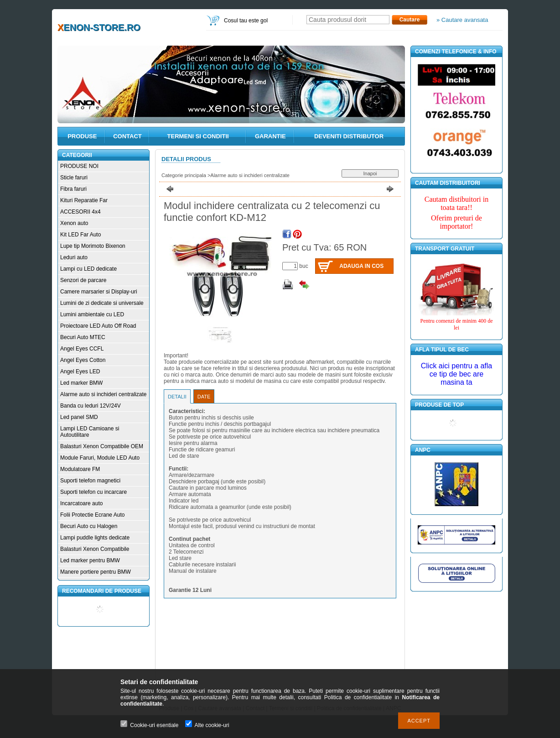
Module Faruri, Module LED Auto (100, 458)
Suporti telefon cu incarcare (93, 492)
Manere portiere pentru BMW (96, 572)
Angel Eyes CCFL (82, 349)
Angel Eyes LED (80, 372)
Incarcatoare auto (81, 503)
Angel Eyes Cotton (83, 360)
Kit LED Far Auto (80, 235)
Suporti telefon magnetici (90, 481)
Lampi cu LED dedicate (88, 269)
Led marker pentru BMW (90, 560)
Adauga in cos (361, 266)
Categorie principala (184, 175)
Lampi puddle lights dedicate (95, 538)
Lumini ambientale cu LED (92, 314)
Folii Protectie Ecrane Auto (92, 515)
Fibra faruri (73, 189)
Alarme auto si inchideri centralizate (103, 394)
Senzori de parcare (83, 280)
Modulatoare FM (80, 469)
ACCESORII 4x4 (80, 212)
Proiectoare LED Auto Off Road (98, 326)
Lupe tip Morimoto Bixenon (93, 246)
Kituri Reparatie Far (84, 200)
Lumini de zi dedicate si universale (102, 303)
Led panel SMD (79, 417)
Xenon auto (74, 223)
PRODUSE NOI (79, 166)
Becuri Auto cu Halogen (89, 526)
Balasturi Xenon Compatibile (95, 549)
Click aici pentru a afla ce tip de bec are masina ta (457, 374)
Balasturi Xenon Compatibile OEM (102, 446)
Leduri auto (74, 257)
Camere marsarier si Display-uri (99, 292)
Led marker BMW (81, 383)
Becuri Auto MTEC (83, 337)
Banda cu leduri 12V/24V (91, 406)
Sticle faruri (74, 178)
